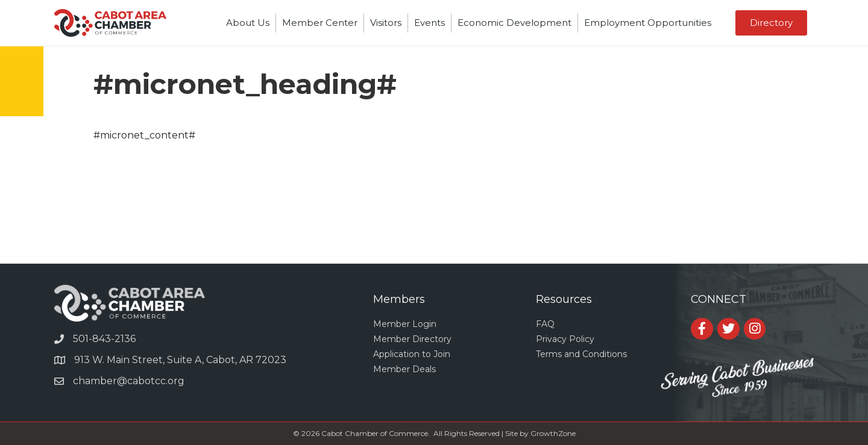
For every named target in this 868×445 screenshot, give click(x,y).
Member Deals (404, 369)
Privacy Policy (565, 339)
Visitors (386, 23)
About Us (248, 23)
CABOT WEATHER (434, 218)
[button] (771, 23)
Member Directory (412, 339)
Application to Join (412, 354)
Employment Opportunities (648, 23)
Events (429, 23)
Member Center (320, 23)
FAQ (545, 324)
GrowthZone (553, 433)
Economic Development (514, 23)
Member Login (405, 324)
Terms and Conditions (581, 354)
